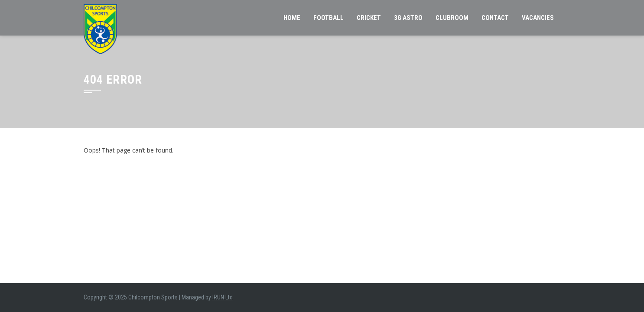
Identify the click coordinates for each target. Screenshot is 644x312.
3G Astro (408, 18)
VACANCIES (538, 18)
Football (329, 18)
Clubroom (452, 18)
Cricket (369, 18)
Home (292, 18)
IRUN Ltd (223, 297)
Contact (495, 18)
